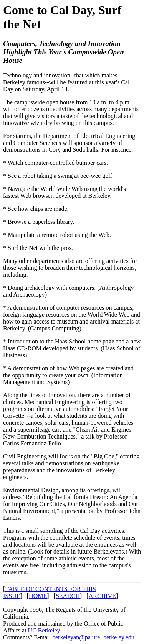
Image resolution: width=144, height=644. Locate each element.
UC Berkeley (44, 630)
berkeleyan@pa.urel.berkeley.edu (93, 637)
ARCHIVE (102, 596)
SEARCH (68, 596)
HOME (38, 596)
